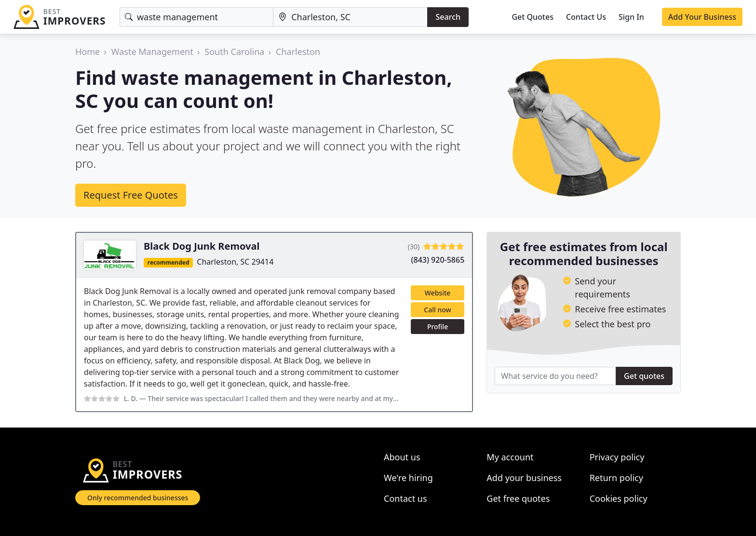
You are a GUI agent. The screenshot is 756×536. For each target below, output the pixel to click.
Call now (437, 310)
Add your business (524, 478)
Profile (438, 327)
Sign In (631, 17)
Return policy (616, 478)
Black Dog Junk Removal (202, 246)
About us (402, 457)
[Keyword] (196, 17)
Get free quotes (518, 498)
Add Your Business (702, 17)
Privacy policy (617, 457)
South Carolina (234, 52)
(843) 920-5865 (438, 260)
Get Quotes (533, 17)
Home (88, 52)
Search (448, 17)
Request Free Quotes (131, 195)
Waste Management (152, 52)
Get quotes (644, 376)
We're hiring (408, 478)
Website (438, 293)
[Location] (350, 17)
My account (510, 457)
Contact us (405, 498)
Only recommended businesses (138, 498)
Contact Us (586, 17)
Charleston (298, 52)
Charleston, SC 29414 (235, 262)
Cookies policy (619, 498)
